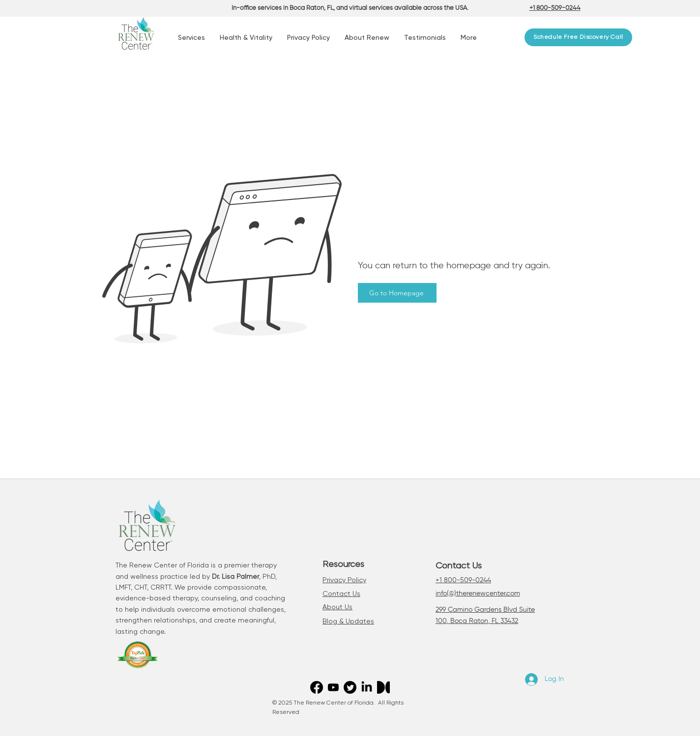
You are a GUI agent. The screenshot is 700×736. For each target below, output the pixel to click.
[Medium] (383, 687)
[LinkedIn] (367, 687)
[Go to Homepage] (397, 293)
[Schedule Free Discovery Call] (578, 37)
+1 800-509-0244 (463, 580)
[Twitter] (350, 687)
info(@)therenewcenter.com (478, 594)
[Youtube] (333, 687)
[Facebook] (317, 687)
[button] (191, 38)
